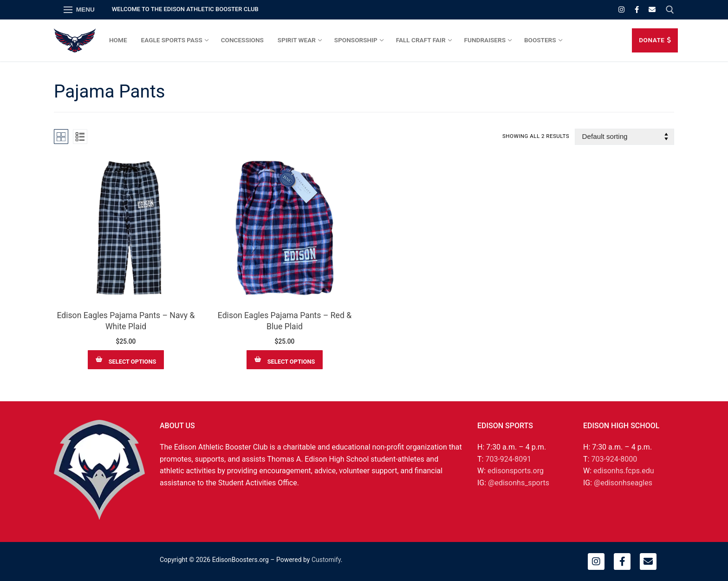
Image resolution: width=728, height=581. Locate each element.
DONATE (655, 40)
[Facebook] (637, 10)
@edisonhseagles (623, 483)
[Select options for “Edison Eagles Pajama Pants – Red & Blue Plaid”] (285, 360)
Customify (326, 560)
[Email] (652, 10)
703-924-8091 (508, 459)
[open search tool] (670, 10)
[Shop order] (624, 137)
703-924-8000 (614, 459)
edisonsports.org (516, 471)
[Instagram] (621, 10)
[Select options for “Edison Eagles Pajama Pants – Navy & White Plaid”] (126, 360)
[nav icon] (79, 10)
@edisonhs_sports (519, 483)
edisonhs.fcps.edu (624, 471)
